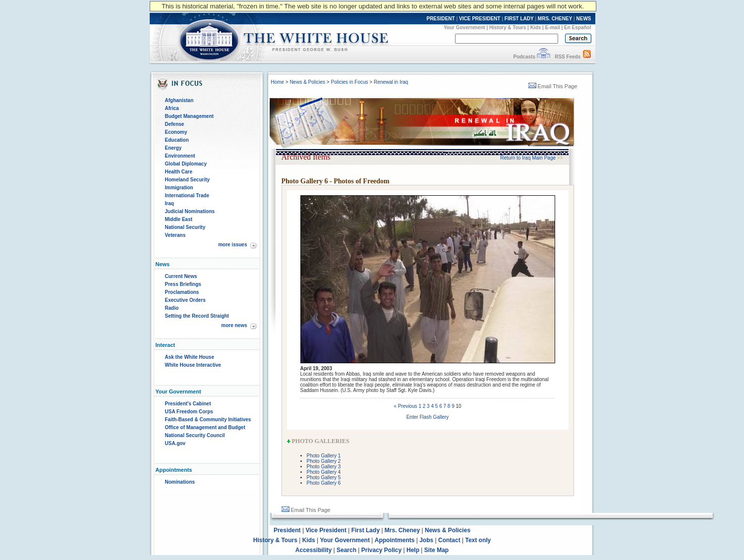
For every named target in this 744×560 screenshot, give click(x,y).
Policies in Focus (349, 82)
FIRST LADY (519, 19)
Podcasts (524, 57)
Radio (172, 308)
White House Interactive (193, 365)
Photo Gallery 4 (324, 472)
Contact (449, 540)
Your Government (464, 28)
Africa (172, 108)
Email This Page (553, 86)
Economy (176, 132)
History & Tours (508, 28)
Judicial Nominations (190, 211)
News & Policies (307, 82)
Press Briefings (183, 284)
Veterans (175, 235)
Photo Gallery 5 (324, 477)
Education (177, 140)
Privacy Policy (381, 550)
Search (346, 550)
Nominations (180, 482)
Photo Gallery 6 (324, 483)
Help (413, 550)
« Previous (405, 406)
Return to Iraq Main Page (528, 158)
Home (277, 82)
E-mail (553, 28)
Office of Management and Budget (205, 427)
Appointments (395, 540)
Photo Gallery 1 (324, 456)
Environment (180, 156)
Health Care (179, 172)
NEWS (584, 19)
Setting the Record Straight (197, 316)
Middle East (179, 219)
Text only (478, 540)
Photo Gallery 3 (324, 467)
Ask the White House (190, 357)
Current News (181, 276)
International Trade (187, 196)
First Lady (366, 530)
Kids (536, 28)
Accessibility (314, 550)
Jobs (426, 540)
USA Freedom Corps (189, 412)
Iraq (170, 203)
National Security (185, 227)
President (287, 530)
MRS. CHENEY (555, 19)
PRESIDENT (440, 19)
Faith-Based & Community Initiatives (208, 420)
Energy (173, 148)
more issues (232, 245)
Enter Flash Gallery (428, 417)
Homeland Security (188, 180)
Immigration (179, 188)
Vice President (326, 530)
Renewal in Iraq (391, 82)
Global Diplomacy (186, 164)
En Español (577, 28)
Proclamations (182, 292)
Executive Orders (185, 300)
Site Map (436, 550)
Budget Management (189, 116)
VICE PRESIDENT (480, 19)
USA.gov (175, 443)
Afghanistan (179, 100)
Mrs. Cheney (402, 530)
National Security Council (195, 435)
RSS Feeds (568, 57)
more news (234, 325)
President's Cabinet (188, 404)
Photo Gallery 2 (324, 461)
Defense (175, 124)
